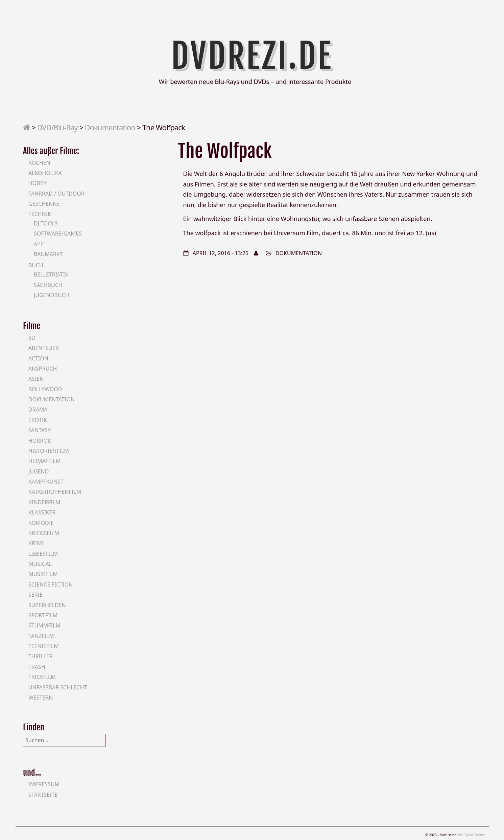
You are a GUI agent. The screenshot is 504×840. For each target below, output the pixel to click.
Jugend (39, 471)
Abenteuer (44, 348)
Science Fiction (51, 584)
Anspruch (43, 369)
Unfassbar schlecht (58, 687)
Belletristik (51, 274)
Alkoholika (45, 173)
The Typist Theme (471, 835)
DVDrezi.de (252, 56)
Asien (36, 379)
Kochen (39, 163)
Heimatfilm (44, 461)
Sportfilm (43, 615)
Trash (37, 667)
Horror (40, 441)
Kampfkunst (46, 482)
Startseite (43, 795)
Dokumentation (110, 127)
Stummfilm (44, 625)
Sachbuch (48, 285)
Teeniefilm (44, 646)
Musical (40, 564)
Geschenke (44, 204)
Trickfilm (42, 677)
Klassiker (42, 512)
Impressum (44, 784)
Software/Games (58, 234)
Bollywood (45, 389)
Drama (38, 410)
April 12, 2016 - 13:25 (221, 253)
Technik (40, 214)
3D (32, 338)
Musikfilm (43, 574)
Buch (36, 265)
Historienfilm (49, 451)
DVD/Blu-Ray (57, 127)
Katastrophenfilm (55, 492)
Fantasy (40, 430)
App (39, 244)
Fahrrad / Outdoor (56, 194)
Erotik (38, 420)
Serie (35, 595)
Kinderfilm (44, 502)
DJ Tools (46, 223)
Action (38, 358)
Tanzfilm (41, 636)
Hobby (38, 183)
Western (41, 698)
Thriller (41, 656)
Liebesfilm (43, 554)
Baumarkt (48, 254)
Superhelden (47, 605)
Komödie (41, 523)
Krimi (36, 543)
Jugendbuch (52, 295)
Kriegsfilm (44, 533)
